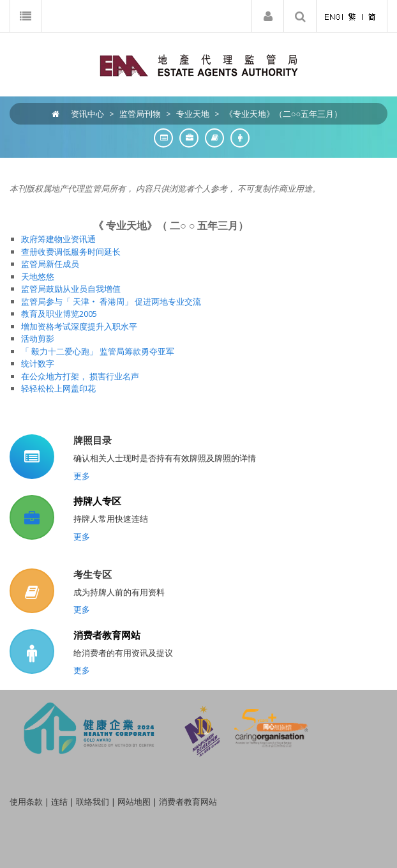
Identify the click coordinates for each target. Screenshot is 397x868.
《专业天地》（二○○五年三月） (284, 114)
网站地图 (134, 802)
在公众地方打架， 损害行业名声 (80, 376)
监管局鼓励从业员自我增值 (71, 289)
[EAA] (199, 65)
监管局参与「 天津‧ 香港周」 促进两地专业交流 (111, 301)
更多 (82, 476)
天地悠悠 (38, 277)
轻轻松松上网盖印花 (58, 388)
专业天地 (193, 114)
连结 (59, 802)
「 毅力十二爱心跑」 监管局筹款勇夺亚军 (98, 351)
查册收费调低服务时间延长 (71, 252)
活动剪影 (38, 339)
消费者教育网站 (107, 635)
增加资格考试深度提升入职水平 (79, 326)
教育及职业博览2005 (59, 314)
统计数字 (38, 363)
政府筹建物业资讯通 (58, 239)
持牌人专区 (97, 501)
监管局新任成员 (50, 264)
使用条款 (26, 802)
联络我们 (93, 802)
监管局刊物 (140, 114)
